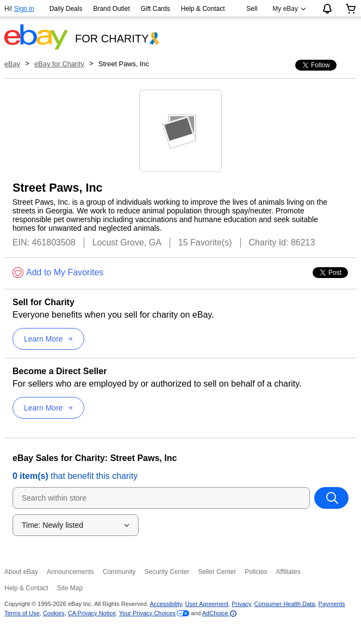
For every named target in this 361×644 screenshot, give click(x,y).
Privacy (241, 604)
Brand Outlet (111, 9)
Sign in (24, 9)
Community (119, 572)
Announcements (70, 572)
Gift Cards (155, 9)
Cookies (54, 613)
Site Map (70, 588)
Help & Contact (203, 9)
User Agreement (207, 604)
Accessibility (166, 604)
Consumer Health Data (285, 604)
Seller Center (217, 572)
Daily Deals (66, 9)
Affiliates (288, 572)
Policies (256, 572)
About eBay (21, 572)
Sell (252, 9)
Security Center (167, 572)
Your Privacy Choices (147, 613)
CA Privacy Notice (92, 613)
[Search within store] (331, 498)
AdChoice (219, 613)
